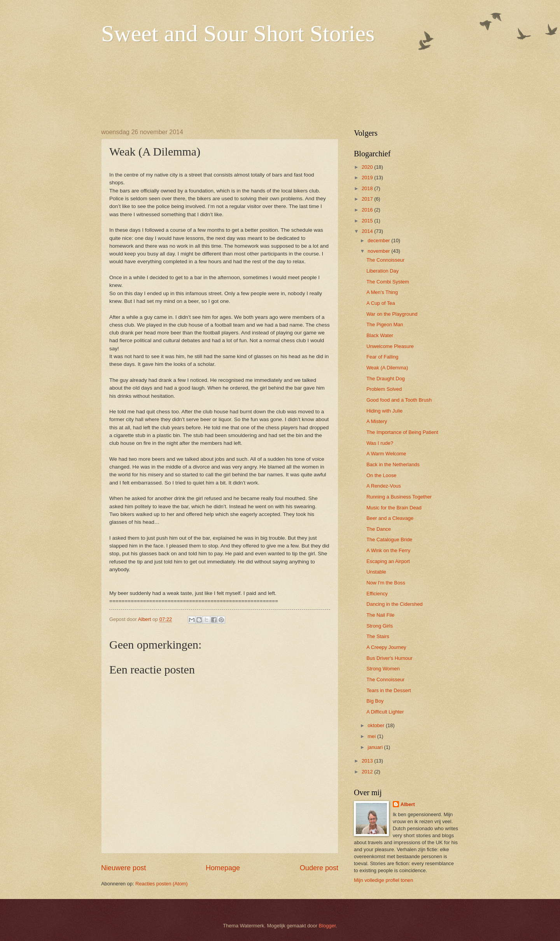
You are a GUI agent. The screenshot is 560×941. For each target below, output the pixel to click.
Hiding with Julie (384, 411)
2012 (368, 772)
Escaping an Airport (388, 561)
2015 (368, 221)
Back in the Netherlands (393, 464)
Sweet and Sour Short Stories (238, 33)
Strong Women (383, 669)
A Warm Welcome (386, 454)
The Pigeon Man (385, 324)
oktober (377, 725)
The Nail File (380, 615)
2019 (368, 178)
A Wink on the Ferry (388, 550)
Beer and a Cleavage (390, 518)
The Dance (379, 529)
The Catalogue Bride (389, 540)
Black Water (380, 335)
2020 (368, 167)
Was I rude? (380, 443)
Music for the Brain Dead (394, 508)
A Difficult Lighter (385, 712)
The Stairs (378, 636)
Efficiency (377, 594)
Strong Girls (380, 626)
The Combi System (388, 282)
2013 (368, 761)
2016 (368, 210)
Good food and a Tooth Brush (399, 400)
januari (376, 747)
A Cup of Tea (381, 303)
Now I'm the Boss (386, 583)
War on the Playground (392, 314)
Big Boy (375, 701)
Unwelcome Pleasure (390, 346)
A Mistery (377, 421)
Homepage (223, 868)
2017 (368, 199)
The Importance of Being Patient (402, 432)
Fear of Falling (382, 357)
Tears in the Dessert (389, 690)
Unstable (376, 572)
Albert (408, 804)
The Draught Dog (386, 379)
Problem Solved (384, 389)
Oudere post (319, 868)
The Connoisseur (385, 260)
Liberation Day (382, 271)
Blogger (327, 926)
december (379, 240)
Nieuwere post (123, 868)
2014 (368, 231)
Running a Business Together (399, 497)
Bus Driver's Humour (389, 658)
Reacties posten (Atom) (162, 884)
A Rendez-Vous (384, 486)
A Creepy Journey (386, 647)
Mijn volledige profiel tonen (383, 880)
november (379, 251)
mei (372, 736)
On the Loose (381, 475)
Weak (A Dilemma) (387, 368)
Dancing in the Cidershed (395, 604)
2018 (368, 188)
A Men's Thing (382, 292)
